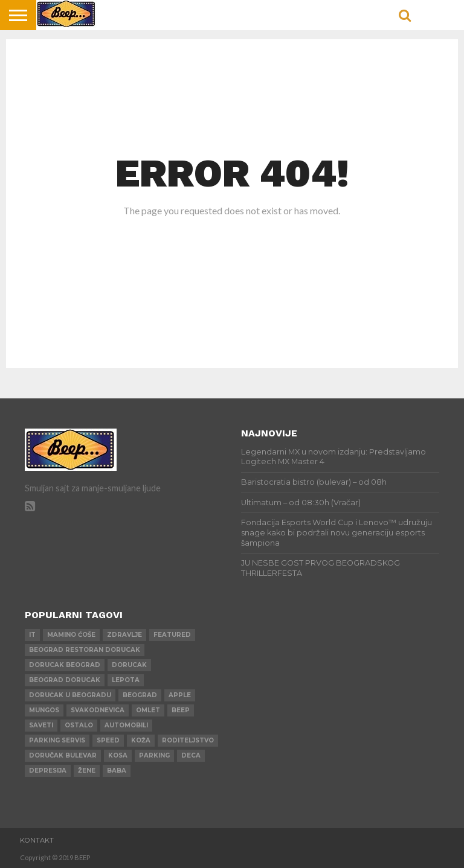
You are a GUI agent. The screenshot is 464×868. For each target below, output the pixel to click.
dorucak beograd (65, 665)
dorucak (129, 665)
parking (154, 755)
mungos (44, 710)
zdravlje (124, 635)
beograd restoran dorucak (85, 650)
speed (108, 740)
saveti (41, 725)
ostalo (79, 725)
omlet (148, 710)
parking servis (57, 740)
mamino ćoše (71, 635)
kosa (118, 755)
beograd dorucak (65, 680)
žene (87, 771)
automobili (126, 725)
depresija (48, 771)
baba (117, 771)
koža (141, 740)
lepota (126, 680)
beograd (140, 695)
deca (191, 755)
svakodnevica (98, 710)
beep (181, 710)
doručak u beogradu (70, 695)
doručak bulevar (63, 755)
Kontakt (37, 840)
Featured (172, 635)
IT (32, 635)
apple (180, 695)
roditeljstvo (188, 740)
